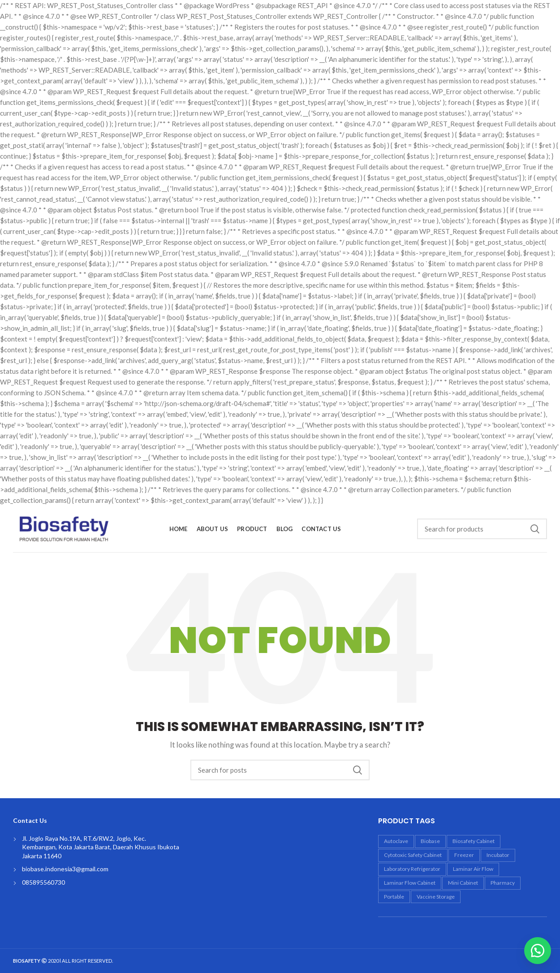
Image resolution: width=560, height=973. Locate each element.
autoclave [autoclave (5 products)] (396, 841)
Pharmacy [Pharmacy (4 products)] (503, 883)
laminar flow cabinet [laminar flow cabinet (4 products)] (410, 883)
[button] (538, 951)
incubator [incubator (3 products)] (498, 855)
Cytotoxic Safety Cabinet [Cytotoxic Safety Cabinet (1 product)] (413, 855)
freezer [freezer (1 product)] (464, 855)
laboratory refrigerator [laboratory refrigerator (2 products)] (412, 869)
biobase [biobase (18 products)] (430, 841)
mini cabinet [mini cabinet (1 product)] (463, 883)
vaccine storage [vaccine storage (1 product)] (436, 897)
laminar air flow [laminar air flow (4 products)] (473, 869)
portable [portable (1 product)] (394, 897)
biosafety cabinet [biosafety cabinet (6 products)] (474, 841)
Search (535, 529)
